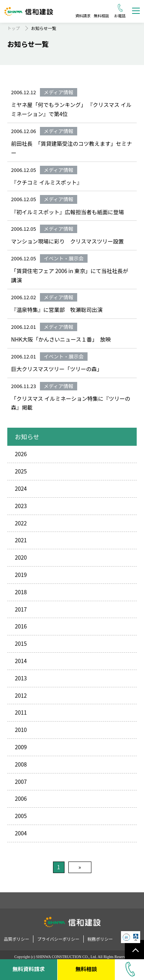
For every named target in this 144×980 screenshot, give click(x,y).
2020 (21, 557)
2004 (21, 833)
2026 (21, 454)
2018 (21, 592)
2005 (21, 816)
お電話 (120, 16)
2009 (21, 747)
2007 (21, 782)
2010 (21, 730)
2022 (21, 523)
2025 (21, 471)
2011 (21, 712)
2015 (21, 643)
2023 (21, 506)
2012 (21, 695)
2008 (21, 764)
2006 (21, 798)
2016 (21, 626)
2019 (21, 575)
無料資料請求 (28, 969)
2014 (21, 661)
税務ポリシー (100, 939)
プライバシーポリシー (58, 939)
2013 (21, 678)
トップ (14, 28)
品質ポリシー (17, 939)
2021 (21, 540)
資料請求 (83, 16)
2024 (21, 488)
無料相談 (101, 16)
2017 (21, 609)
